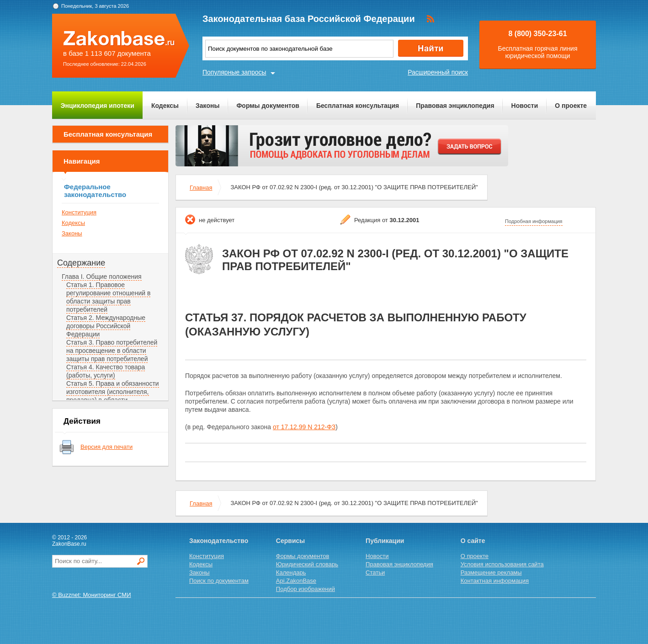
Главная (201, 188)
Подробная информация (534, 221)
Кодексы (165, 106)
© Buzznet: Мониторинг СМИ (92, 595)
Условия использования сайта (502, 564)
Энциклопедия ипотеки (98, 106)
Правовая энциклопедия (455, 106)
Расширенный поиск (438, 72)
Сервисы (290, 541)
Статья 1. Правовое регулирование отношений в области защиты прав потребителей (108, 297)
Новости (525, 106)
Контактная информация (495, 581)
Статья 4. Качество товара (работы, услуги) (106, 371)
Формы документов (268, 106)
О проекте (571, 106)
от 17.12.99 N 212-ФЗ (304, 427)
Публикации (385, 541)
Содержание (81, 263)
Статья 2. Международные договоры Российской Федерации (106, 326)
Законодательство (219, 541)
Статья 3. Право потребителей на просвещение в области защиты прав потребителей (112, 351)
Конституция (79, 212)
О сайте (473, 541)
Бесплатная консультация (358, 106)
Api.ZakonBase (296, 581)
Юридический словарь (307, 564)
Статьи (375, 572)
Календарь (291, 572)
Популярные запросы (234, 72)
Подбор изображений (305, 589)
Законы (207, 106)
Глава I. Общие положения (102, 277)
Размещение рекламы (491, 572)
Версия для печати (106, 447)
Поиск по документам (219, 581)
